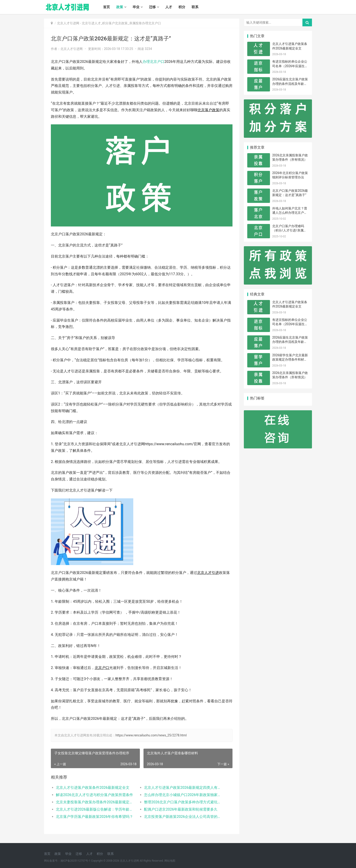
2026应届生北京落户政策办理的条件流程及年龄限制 (290, 84)
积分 (182, 7)
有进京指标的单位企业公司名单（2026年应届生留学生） (290, 66)
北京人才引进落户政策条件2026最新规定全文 (93, 788)
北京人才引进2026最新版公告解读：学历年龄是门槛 (95, 809)
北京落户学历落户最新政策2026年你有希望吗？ (94, 817)
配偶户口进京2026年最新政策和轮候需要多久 (181, 809)
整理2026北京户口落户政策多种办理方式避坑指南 (184, 802)
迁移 (152, 7)
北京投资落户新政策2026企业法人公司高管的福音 (184, 817)
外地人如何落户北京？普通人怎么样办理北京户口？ (290, 213)
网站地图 (170, 861)
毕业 (136, 7)
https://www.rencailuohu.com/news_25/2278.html (151, 735)
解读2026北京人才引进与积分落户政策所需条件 (94, 795)
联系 (195, 7)
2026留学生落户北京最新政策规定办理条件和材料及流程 (290, 360)
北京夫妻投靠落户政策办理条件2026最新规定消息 (95, 802)
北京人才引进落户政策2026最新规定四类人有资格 (184, 788)
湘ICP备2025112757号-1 (75, 861)
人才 (169, 7)
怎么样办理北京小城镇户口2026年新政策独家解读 (184, 795)
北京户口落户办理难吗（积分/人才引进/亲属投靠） (289, 230)
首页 (106, 7)
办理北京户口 (153, 62)
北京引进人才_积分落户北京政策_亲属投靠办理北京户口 (121, 23)
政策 (120, 7)
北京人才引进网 (68, 23)
